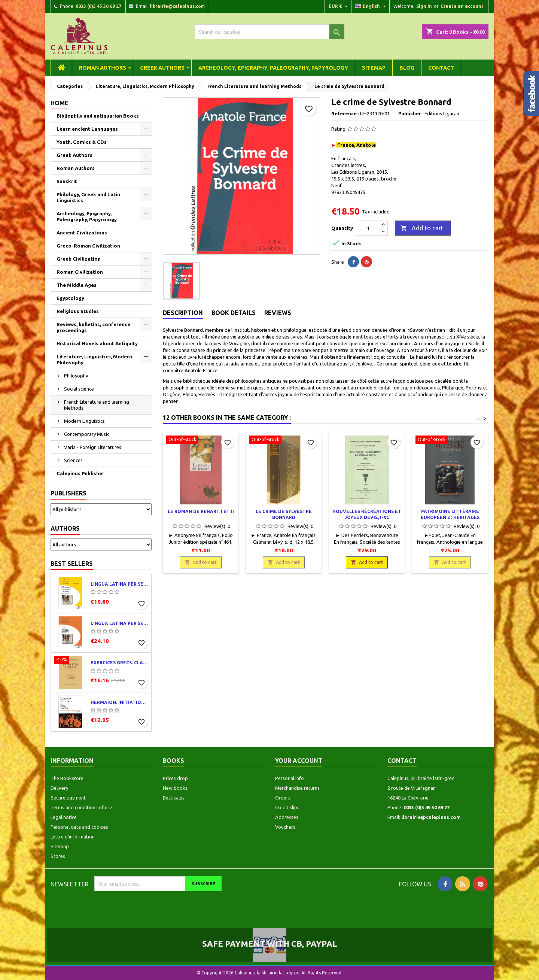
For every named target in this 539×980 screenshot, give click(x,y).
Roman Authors (103, 68)
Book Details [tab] (234, 313)
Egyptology (70, 298)
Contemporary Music (87, 434)
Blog (407, 68)
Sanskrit (67, 181)
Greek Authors (162, 68)
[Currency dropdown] (339, 6)
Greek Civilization (79, 259)
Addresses (287, 817)
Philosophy (76, 376)
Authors (65, 528)
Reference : (345, 113)
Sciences (73, 460)
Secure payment (68, 798)
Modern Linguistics (84, 421)
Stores (58, 856)
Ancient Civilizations (82, 233)
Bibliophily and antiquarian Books (98, 116)
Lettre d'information (73, 837)
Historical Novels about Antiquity (97, 343)
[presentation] (157, 906)
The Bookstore (67, 778)
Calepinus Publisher (80, 473)
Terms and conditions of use (81, 807)
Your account (299, 761)
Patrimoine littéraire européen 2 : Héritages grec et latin (450, 517)
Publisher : (411, 113)
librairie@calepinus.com (177, 6)
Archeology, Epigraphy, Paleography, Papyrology (273, 68)
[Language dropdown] (371, 6)
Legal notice (64, 817)
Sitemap (374, 68)
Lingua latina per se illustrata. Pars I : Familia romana (119, 623)
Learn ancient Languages (87, 129)
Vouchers (285, 827)
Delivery (59, 788)
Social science (79, 389)
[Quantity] (368, 228)
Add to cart (422, 228)
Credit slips (287, 807)
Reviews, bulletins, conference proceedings (93, 327)
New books (175, 788)
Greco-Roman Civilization (88, 246)
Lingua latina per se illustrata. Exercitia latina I (119, 584)
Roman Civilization (80, 272)
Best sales (174, 798)
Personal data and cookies (79, 827)
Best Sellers (72, 564)
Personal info (290, 778)
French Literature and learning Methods (97, 405)
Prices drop (175, 778)
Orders (283, 798)
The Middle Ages (77, 285)
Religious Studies (78, 311)
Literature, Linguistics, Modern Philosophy (94, 359)
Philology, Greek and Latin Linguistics (88, 197)
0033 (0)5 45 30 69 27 (98, 6)
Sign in (424, 6)
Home (60, 103)
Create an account (462, 6)
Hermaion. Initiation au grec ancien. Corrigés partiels (119, 702)
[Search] (269, 32)
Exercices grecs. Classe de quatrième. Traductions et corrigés (119, 663)
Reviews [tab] (278, 313)
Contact (441, 68)
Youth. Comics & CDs (82, 142)
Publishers (68, 493)
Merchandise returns (297, 788)
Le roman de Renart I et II (201, 511)
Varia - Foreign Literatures (93, 447)
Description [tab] (183, 313)
